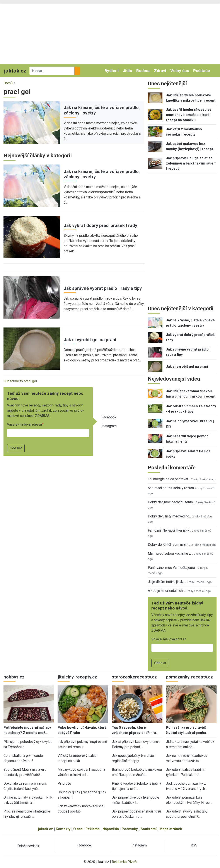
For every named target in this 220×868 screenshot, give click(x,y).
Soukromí (149, 829)
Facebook (109, 417)
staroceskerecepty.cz (134, 677)
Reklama (93, 829)
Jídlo (127, 71)
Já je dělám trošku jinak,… (167, 582)
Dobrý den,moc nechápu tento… (171, 502)
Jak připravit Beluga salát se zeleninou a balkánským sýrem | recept (191, 163)
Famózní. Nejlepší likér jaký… (169, 530)
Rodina (143, 71)
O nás (78, 829)
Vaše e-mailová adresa (24, 424)
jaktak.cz (46, 829)
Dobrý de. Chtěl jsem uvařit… (169, 545)
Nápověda (111, 829)
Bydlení (112, 71)
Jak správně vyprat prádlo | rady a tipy (103, 288)
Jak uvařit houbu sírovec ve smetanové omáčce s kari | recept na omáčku (189, 115)
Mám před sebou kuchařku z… (170, 553)
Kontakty (63, 829)
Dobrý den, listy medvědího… (170, 516)
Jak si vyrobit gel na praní (90, 340)
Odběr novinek (28, 846)
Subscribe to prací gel (20, 381)
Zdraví (160, 71)
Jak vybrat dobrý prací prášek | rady (100, 225)
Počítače (202, 71)
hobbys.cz (14, 677)
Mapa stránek (171, 829)
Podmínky (130, 829)
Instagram (109, 426)
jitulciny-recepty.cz (77, 677)
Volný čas (180, 71)
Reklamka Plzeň (124, 862)
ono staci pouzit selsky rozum (171, 488)
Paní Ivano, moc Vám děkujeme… (172, 568)
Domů (8, 83)
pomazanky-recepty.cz (189, 677)
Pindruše (64, 783)
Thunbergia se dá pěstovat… (169, 479)
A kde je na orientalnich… (166, 591)
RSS (194, 845)
